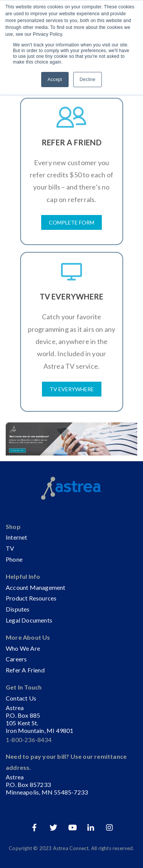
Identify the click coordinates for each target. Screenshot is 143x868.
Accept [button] (55, 80)
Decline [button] (88, 80)
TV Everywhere (72, 389)
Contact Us (21, 698)
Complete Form (71, 222)
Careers (16, 659)
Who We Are (23, 648)
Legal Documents (29, 620)
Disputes (18, 609)
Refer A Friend (25, 670)
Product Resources (31, 598)
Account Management (36, 587)
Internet (17, 537)
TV (10, 548)
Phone (14, 559)
